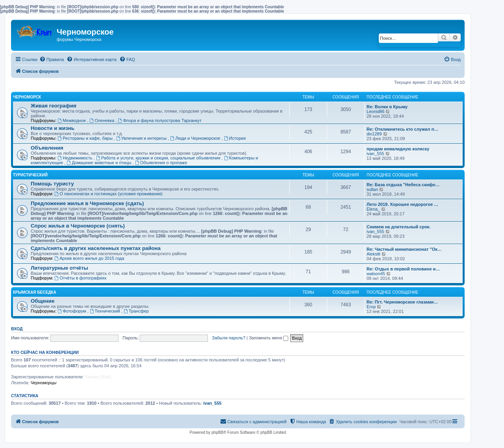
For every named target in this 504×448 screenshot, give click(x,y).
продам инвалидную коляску (398, 149)
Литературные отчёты (59, 268)
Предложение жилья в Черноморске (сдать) (87, 203)
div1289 (374, 134)
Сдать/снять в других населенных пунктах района (96, 248)
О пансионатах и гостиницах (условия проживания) (108, 194)
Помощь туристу (52, 184)
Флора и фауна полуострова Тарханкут (160, 120)
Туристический (30, 175)
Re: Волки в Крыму (387, 107)
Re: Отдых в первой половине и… (403, 269)
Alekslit (373, 254)
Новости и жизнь (53, 128)
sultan (372, 189)
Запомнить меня (269, 338)
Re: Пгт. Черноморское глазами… (402, 302)
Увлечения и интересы (142, 138)
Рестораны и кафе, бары (86, 138)
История (235, 138)
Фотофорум (72, 311)
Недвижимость (76, 158)
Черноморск (27, 97)
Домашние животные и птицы (99, 163)
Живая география (54, 106)
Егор (371, 307)
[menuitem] (52, 59)
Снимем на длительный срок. (398, 227)
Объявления (47, 148)
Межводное (72, 120)
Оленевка (102, 120)
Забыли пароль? (229, 338)
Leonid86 (375, 111)
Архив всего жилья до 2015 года (89, 258)
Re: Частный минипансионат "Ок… (404, 249)
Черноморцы (43, 383)
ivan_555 (375, 154)
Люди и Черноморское (196, 138)
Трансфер (136, 311)
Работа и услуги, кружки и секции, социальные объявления (159, 158)
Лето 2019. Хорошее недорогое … (402, 204)
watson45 (376, 274)
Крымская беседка (35, 292)
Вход (17, 329)
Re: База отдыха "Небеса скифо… (403, 185)
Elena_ (373, 209)
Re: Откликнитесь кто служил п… (402, 129)
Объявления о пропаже (161, 163)
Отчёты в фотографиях (80, 278)
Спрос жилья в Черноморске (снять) (78, 226)
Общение (43, 301)
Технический (106, 311)
